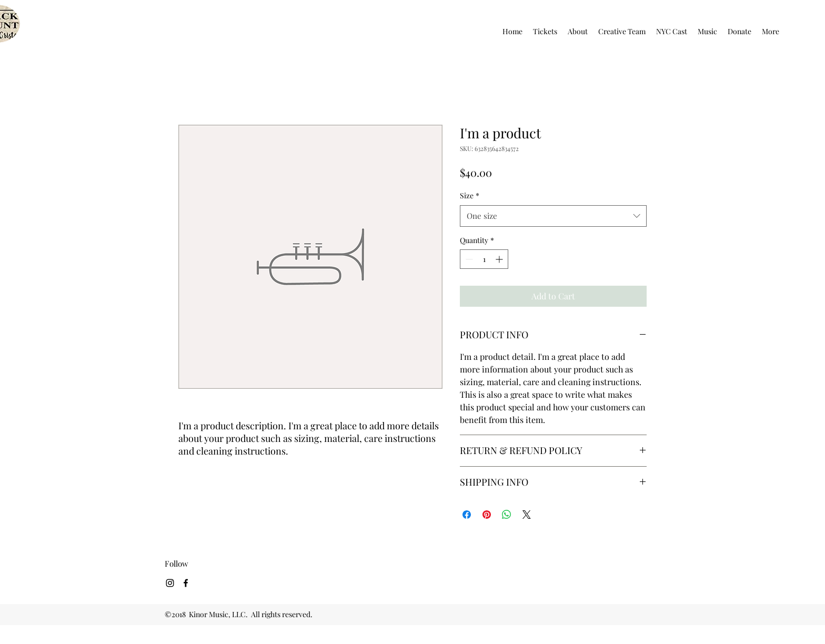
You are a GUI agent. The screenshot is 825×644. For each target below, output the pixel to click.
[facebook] (186, 583)
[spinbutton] (484, 259)
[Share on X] (527, 515)
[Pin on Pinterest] (487, 515)
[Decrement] (468, 259)
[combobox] (553, 216)
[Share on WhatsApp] (507, 515)
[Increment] (500, 259)
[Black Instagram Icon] (170, 583)
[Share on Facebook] (467, 515)
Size (470, 195)
